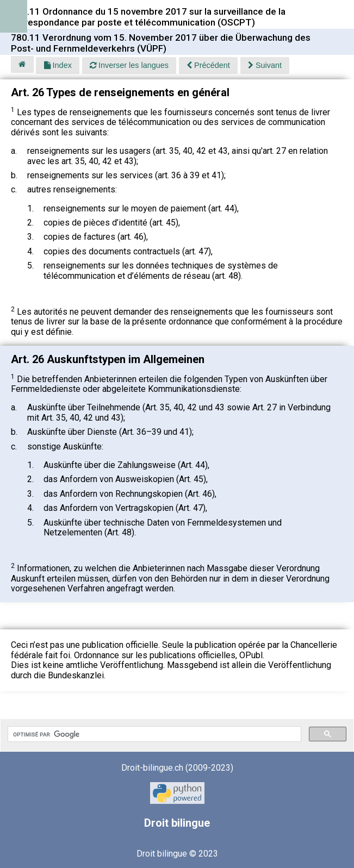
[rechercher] (153, 734)
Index (58, 65)
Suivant (265, 65)
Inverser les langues (129, 65)
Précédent (208, 65)
